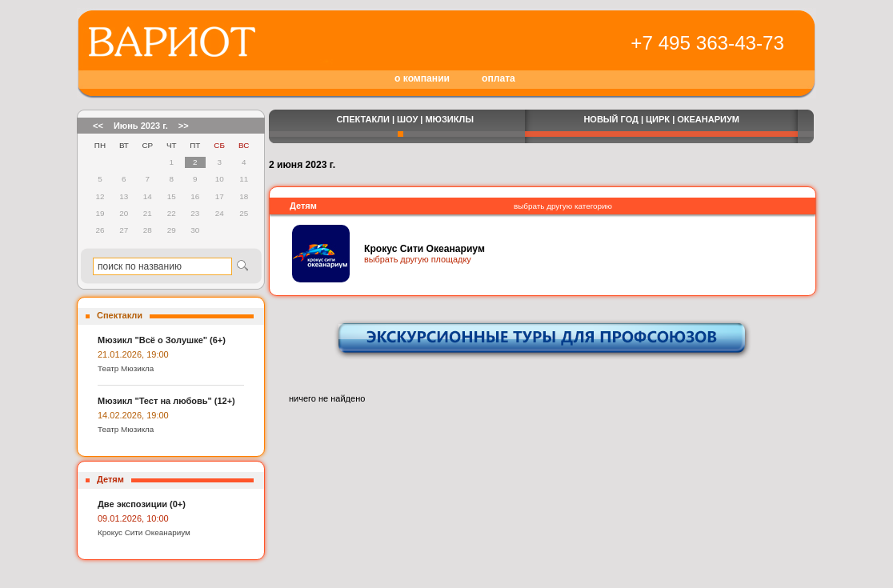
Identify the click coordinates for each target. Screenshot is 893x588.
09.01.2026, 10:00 (133, 518)
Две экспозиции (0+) (142, 504)
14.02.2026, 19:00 (133, 415)
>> (184, 126)
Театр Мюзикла (126, 368)
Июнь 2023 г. (141, 126)
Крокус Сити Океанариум (144, 532)
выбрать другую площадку (418, 259)
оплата (499, 78)
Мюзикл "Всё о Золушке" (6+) (162, 340)
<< (98, 126)
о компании (422, 78)
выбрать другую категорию (563, 206)
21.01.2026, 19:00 (133, 354)
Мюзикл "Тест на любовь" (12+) (166, 401)
